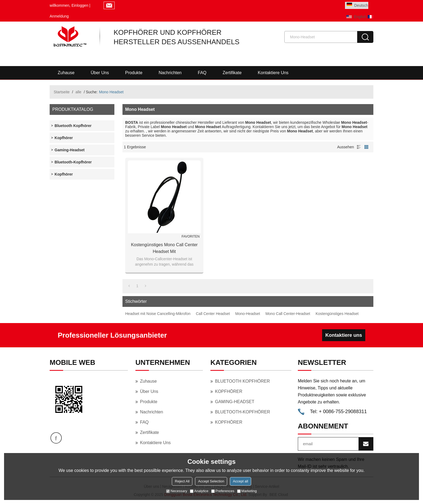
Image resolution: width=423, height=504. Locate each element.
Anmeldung (59, 16)
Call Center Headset (213, 314)
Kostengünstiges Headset (337, 314)
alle (79, 92)
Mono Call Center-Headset (288, 314)
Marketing (247, 491)
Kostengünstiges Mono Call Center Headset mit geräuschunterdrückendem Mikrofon (164, 249)
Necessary (177, 491)
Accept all (240, 481)
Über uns (100, 73)
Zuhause (66, 73)
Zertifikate (232, 73)
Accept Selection (211, 481)
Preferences (223, 491)
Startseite (62, 92)
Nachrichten (170, 73)
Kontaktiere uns (273, 73)
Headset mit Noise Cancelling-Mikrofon (158, 314)
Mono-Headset (248, 314)
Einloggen (80, 5)
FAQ (202, 73)
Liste (359, 147)
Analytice (199, 491)
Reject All (182, 481)
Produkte (134, 73)
